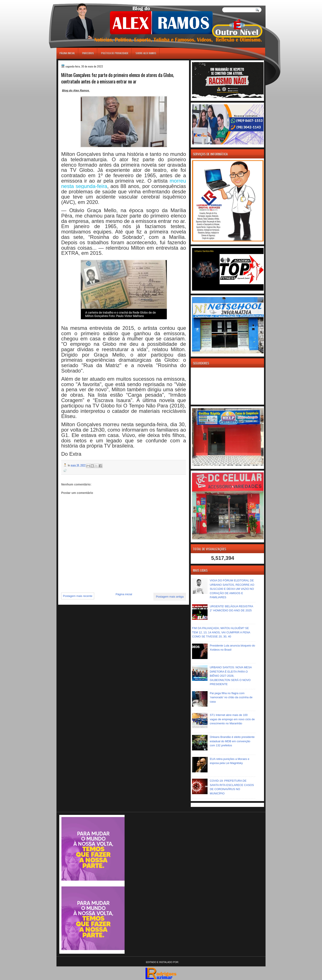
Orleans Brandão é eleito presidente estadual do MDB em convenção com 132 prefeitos (232, 741)
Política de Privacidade (115, 53)
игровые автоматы (76, 2)
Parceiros (88, 53)
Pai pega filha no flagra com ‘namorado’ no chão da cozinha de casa (231, 697)
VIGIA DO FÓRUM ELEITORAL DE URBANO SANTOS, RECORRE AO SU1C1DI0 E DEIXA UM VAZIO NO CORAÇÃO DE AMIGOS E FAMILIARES (232, 589)
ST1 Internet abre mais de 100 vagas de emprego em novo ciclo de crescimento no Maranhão (232, 719)
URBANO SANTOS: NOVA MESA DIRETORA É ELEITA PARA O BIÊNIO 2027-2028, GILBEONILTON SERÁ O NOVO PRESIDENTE (231, 676)
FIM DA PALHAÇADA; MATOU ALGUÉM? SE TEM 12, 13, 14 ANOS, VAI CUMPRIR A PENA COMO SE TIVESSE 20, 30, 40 (221, 632)
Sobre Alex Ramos (146, 53)
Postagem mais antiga (170, 597)
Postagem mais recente (78, 596)
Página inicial (67, 53)
